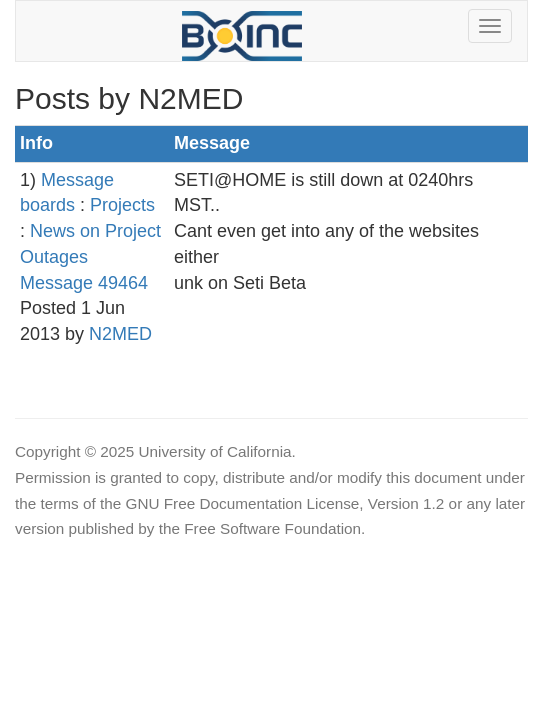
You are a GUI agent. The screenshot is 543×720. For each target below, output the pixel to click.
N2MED (120, 334)
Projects (122, 205)
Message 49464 (84, 283)
